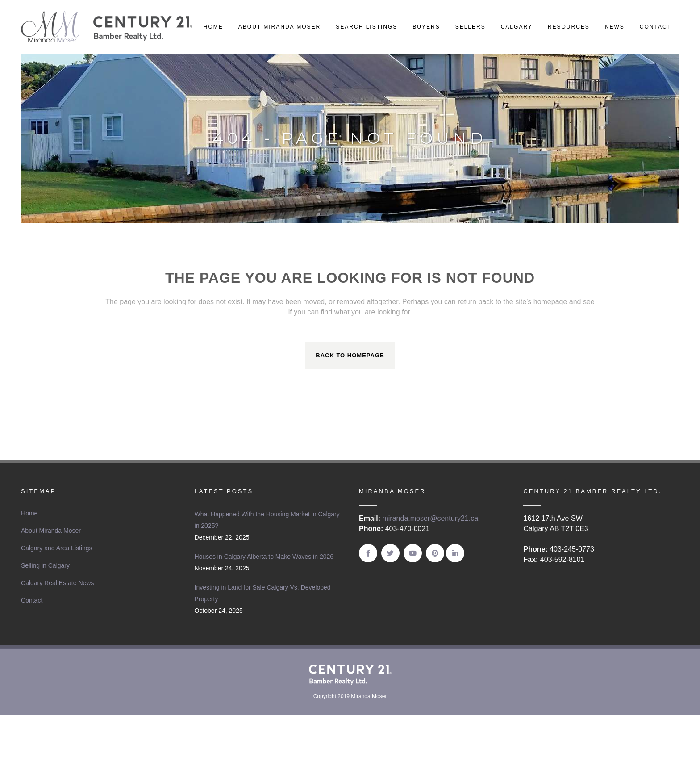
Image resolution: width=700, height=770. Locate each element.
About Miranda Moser (51, 531)
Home (29, 513)
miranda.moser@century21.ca (430, 518)
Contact (32, 600)
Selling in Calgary (45, 565)
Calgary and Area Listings (57, 548)
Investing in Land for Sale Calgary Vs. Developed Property (263, 593)
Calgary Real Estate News (57, 583)
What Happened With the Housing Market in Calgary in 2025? (267, 520)
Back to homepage (350, 355)
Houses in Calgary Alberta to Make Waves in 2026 (264, 557)
